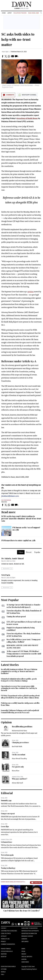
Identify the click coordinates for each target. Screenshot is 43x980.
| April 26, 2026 (22, 9)
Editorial (7, 793)
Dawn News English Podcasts (13, 882)
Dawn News (25, 962)
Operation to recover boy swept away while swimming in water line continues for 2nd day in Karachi (19, 688)
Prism (23, 951)
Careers (24, 939)
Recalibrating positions (22, 726)
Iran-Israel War (33, 13)
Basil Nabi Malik (17, 747)
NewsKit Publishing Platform (29, 969)
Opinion (6, 722)
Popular (37, 552)
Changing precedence (20, 742)
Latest (10, 13)
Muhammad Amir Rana (19, 731)
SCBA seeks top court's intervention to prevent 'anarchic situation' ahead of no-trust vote (21, 519)
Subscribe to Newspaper (30, 928)
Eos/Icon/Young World (8, 967)
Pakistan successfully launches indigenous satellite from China (20, 704)
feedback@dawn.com (10, 496)
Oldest (21, 552)
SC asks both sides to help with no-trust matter (18, 39)
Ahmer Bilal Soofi (17, 783)
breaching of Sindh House (27, 118)
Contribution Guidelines (9, 931)
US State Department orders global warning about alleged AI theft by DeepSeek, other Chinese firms (20, 697)
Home (4, 13)
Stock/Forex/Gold (7, 951)
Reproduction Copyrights (30, 931)
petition (31, 292)
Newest (29, 552)
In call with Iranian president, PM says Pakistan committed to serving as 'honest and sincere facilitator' (19, 671)
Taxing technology (8, 868)
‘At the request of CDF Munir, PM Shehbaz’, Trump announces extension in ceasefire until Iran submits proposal (24, 654)
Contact (4, 928)
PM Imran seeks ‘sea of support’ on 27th (26, 529)
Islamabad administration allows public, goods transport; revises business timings (19, 680)
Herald (3, 972)
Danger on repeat (8, 814)
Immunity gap (6, 800)
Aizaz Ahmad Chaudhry (19, 759)
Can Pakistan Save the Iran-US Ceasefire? (22, 911)
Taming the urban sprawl (16, 617)
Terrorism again (7, 855)
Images (24, 954)
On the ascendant (19, 755)
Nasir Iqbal (5, 52)
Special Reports (27, 957)
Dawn (23, 949)
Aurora (24, 959)
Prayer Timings (6, 949)
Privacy (3, 942)
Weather (4, 954)
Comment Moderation (8, 944)
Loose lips (5, 826)
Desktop (4, 957)
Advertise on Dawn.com (29, 934)
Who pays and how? (20, 779)
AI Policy (4, 936)
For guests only (18, 767)
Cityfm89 (4, 969)
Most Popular (10, 600)
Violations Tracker (20, 13)
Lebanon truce (7, 842)
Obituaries (25, 942)
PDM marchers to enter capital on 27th (18, 540)
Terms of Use (5, 939)
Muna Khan (16, 771)
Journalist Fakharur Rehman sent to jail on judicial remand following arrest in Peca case (20, 711)
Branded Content (27, 936)
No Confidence (6, 500)
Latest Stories (10, 665)
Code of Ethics (6, 934)
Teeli (3, 975)
